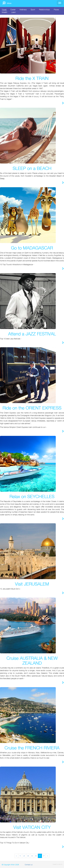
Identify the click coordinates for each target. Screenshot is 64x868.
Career (13, 10)
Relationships (44, 10)
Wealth (5, 12)
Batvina (60, 864)
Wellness (23, 10)
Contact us (29, 865)
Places (56, 10)
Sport (33, 10)
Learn (14, 12)
